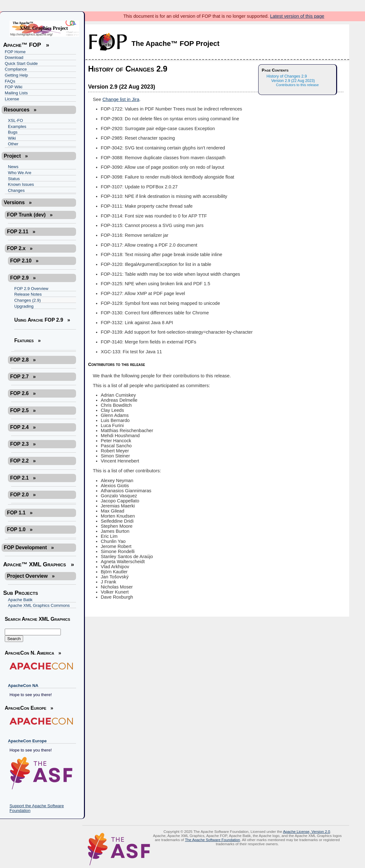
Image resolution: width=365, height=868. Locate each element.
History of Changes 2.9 (287, 76)
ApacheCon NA (23, 686)
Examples (17, 126)
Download (14, 57)
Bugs (13, 132)
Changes (16, 190)
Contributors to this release (297, 85)
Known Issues (21, 184)
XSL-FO (16, 120)
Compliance (16, 69)
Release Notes (28, 294)
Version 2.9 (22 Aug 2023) (293, 81)
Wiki (12, 138)
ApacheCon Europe (27, 741)
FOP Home (15, 52)
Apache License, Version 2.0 (307, 831)
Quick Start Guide (21, 63)
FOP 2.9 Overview (31, 289)
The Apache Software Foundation (213, 840)
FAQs (10, 81)
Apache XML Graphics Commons (39, 605)
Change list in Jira (121, 99)
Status (14, 179)
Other (13, 144)
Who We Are (20, 173)
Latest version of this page (297, 16)
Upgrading (24, 306)
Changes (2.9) (28, 300)
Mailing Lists (16, 93)
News (13, 167)
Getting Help (16, 75)
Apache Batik (20, 600)
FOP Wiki (13, 87)
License (12, 99)
